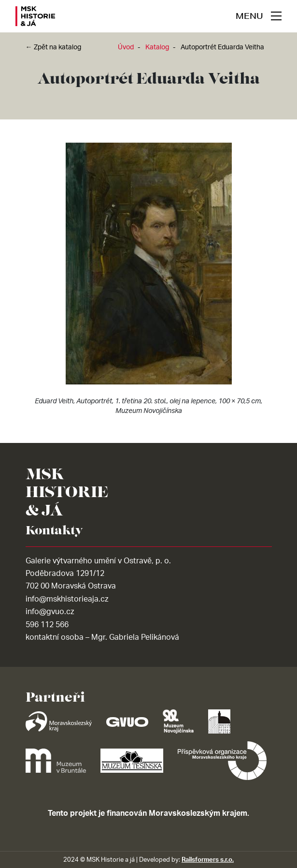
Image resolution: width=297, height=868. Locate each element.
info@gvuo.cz (50, 612)
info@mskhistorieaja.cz (67, 599)
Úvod (126, 47)
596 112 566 (47, 625)
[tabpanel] (149, 281)
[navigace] (259, 16)
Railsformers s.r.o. (208, 860)
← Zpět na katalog (53, 47)
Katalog (157, 47)
